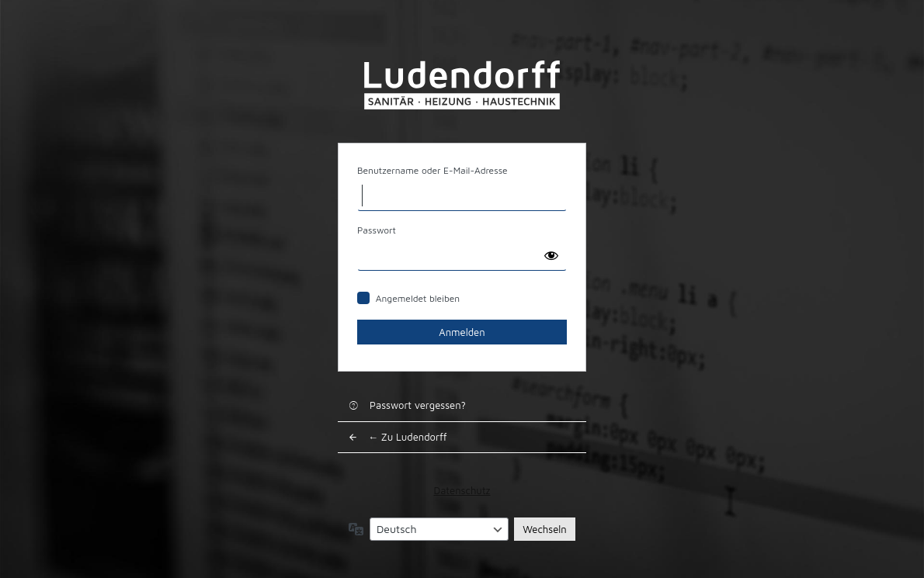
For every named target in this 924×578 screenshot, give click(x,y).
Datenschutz (462, 490)
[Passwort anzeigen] (551, 255)
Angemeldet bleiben (418, 298)
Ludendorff (462, 85)
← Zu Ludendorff (408, 437)
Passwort (377, 230)
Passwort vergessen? (418, 405)
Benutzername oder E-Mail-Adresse (432, 170)
